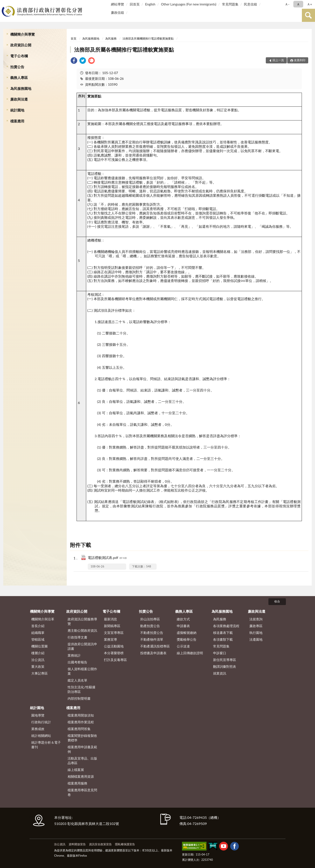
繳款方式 (183, 619)
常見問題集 (230, 4)
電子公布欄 (19, 56)
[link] (74, 61)
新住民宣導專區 (225, 660)
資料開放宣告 (77, 844)
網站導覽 (117, 4)
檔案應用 (17, 121)
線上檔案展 (76, 770)
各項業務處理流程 (226, 626)
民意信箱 (250, 4)
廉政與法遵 (19, 99)
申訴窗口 (220, 653)
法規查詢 (256, 619)
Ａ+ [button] (310, 4)
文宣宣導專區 (114, 633)
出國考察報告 (77, 662)
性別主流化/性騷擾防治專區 (81, 689)
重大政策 (38, 666)
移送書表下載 (223, 633)
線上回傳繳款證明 (190, 653)
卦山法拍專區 (150, 619)
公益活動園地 (114, 646)
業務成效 (38, 729)
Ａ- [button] (287, 4)
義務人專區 (19, 77)
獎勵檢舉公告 (187, 639)
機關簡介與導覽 (23, 34)
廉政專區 (256, 626)
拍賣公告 (17, 67)
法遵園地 (256, 639)
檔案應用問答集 (79, 729)
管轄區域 (38, 639)
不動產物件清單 (152, 639)
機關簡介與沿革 (43, 619)
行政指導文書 (77, 637)
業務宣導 (110, 639)
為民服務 (111, 38)
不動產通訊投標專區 (155, 646)
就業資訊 (220, 673)
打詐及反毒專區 (115, 660)
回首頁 (135, 4)
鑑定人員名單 (77, 680)
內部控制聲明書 (79, 698)
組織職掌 (38, 633)
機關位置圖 (39, 646)
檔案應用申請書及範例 (82, 749)
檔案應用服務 (77, 783)
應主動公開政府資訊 (82, 630)
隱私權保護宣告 (125, 844)
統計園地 (17, 110)
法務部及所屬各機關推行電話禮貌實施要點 (124, 50)
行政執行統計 (41, 722)
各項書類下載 (223, 639)
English (150, 4)
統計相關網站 (41, 736)
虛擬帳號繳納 (187, 633)
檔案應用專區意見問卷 (82, 792)
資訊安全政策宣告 (100, 844)
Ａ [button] (298, 4)
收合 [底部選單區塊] (277, 601)
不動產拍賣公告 (152, 633)
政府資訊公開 (21, 45)
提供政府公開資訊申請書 (82, 646)
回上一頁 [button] (278, 60)
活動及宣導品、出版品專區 (82, 761)
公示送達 (183, 646)
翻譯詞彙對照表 (225, 666)
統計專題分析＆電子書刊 (46, 745)
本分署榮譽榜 (114, 653)
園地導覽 (38, 715)
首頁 (73, 38)
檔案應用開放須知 (81, 715)
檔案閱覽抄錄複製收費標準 (82, 738)
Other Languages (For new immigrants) (189, 4)
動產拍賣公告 (150, 626)
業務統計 (74, 655)
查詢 (308, 15)
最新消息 (110, 619)
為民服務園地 (21, 88)
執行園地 (256, 633)
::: (4, 4)
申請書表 (183, 626)
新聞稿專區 (112, 626)
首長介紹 (38, 626)
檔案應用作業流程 (81, 722)
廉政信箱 (117, 12)
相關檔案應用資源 (81, 776)
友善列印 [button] (300, 60)
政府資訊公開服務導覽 (82, 621)
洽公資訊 (38, 660)
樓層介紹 (38, 653)
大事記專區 (39, 673)
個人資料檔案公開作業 (82, 671)
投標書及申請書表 (153, 653)
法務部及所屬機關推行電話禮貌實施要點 (148, 38)
